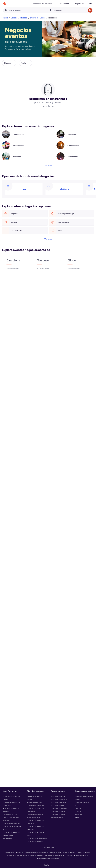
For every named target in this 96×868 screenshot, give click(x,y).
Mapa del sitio (8, 838)
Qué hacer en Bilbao (58, 805)
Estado (32, 855)
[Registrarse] (79, 4)
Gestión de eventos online (36, 805)
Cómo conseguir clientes (11, 823)
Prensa (80, 852)
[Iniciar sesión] (63, 4)
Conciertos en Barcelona (59, 808)
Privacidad (49, 855)
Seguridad (11, 855)
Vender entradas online (35, 802)
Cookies (69, 855)
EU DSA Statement (80, 855)
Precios (5, 799)
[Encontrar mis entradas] (43, 4)
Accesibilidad (59, 855)
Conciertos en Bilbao (58, 814)
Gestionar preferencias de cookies (48, 858)
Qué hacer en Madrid (58, 796)
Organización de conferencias (37, 838)
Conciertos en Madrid (58, 811)
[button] (9, 63)
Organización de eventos (11, 796)
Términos (40, 855)
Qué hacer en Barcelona (59, 799)
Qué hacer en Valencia (58, 802)
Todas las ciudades (57, 817)
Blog (59, 852)
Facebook (78, 808)
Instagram (78, 814)
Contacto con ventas (82, 802)
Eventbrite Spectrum (10, 814)
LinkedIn (78, 811)
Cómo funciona (9, 852)
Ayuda (65, 852)
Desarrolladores (22, 855)
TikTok (77, 817)
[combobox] (70, 10)
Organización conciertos (35, 841)
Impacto (87, 852)
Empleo (72, 852)
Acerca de (52, 852)
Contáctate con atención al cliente (35, 852)
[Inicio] (4, 4)
